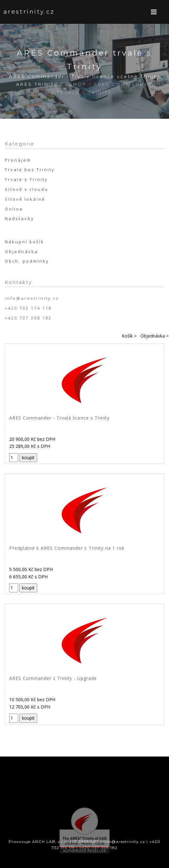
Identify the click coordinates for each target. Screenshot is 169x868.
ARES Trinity (37, 84)
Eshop (76, 84)
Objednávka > (155, 336)
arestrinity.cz (22, 12)
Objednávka (21, 252)
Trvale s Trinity (26, 179)
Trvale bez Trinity (30, 170)
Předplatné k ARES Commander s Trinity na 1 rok (67, 548)
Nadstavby (20, 219)
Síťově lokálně (25, 199)
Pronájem (18, 160)
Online (14, 209)
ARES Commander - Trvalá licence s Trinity (59, 418)
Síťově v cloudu (27, 189)
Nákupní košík (24, 242)
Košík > (129, 336)
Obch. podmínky (27, 261)
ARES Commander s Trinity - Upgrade (53, 678)
